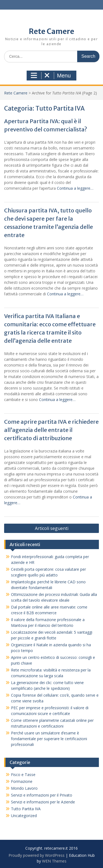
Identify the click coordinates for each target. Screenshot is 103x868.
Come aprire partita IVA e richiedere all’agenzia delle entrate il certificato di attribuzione (51, 430)
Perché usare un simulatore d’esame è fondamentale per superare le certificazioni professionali (49, 739)
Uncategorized (24, 816)
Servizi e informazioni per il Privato (42, 795)
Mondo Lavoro (24, 788)
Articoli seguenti (52, 528)
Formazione (22, 781)
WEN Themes (54, 861)
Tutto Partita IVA (26, 809)
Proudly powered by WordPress (37, 855)
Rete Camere (51, 31)
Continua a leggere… (75, 188)
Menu (51, 76)
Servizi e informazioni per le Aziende (43, 802)
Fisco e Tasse (23, 775)
